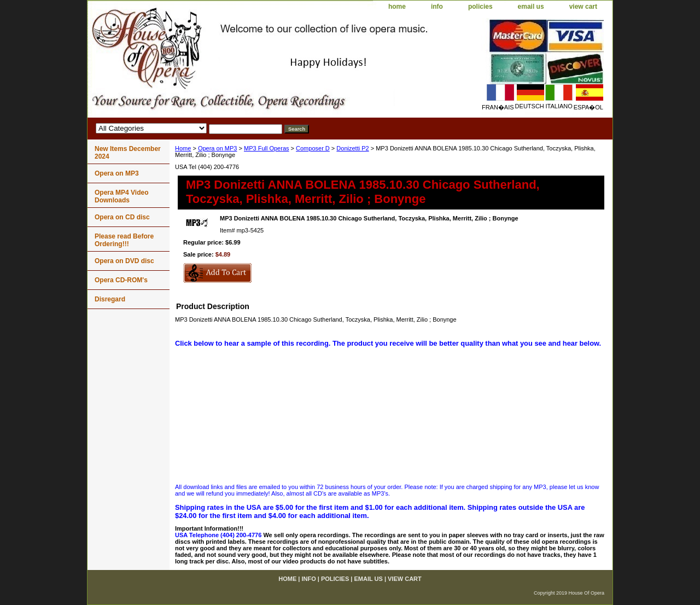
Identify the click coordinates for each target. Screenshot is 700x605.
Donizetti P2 (352, 148)
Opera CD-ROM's (121, 280)
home (397, 7)
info (437, 7)
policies (480, 7)
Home (183, 148)
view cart (583, 7)
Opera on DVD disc (124, 261)
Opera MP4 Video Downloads (121, 196)
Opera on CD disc (122, 217)
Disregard (110, 299)
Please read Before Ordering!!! (124, 240)
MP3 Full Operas (267, 148)
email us (531, 7)
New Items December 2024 (128, 153)
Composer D (313, 148)
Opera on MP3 (218, 148)
